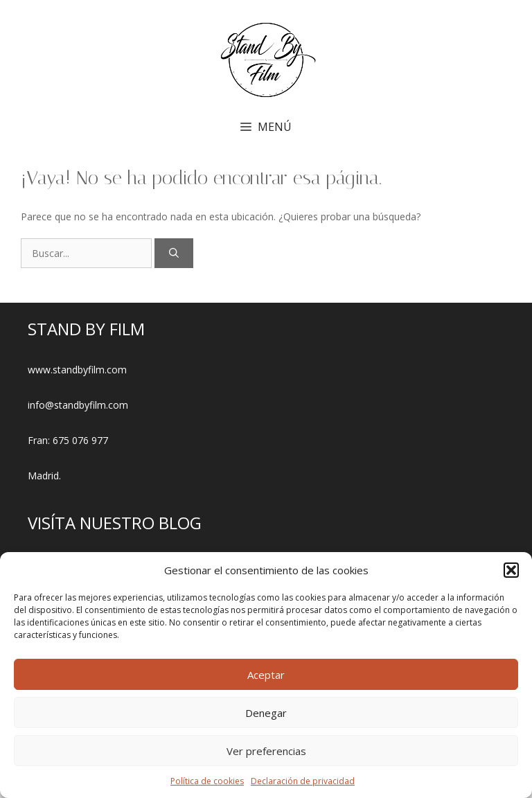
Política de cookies (207, 781)
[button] (511, 570)
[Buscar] (174, 253)
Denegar (266, 713)
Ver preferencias (266, 751)
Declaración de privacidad (303, 781)
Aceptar (266, 675)
